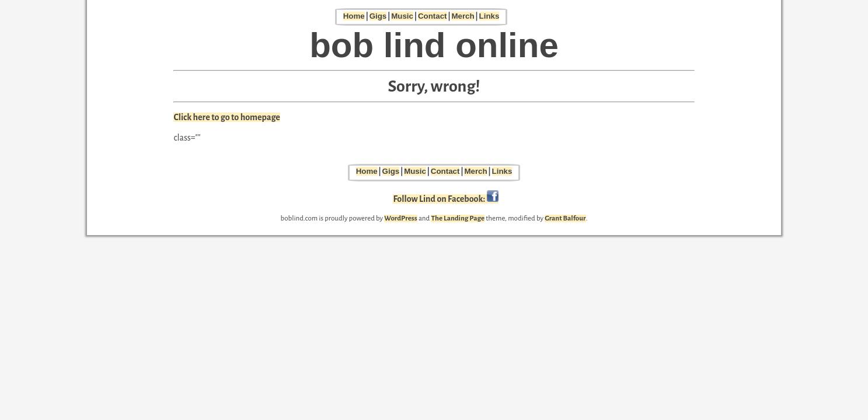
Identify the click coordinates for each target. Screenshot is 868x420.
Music (402, 16)
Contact (433, 16)
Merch (463, 16)
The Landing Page (458, 218)
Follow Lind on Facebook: (445, 199)
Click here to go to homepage (227, 117)
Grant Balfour (565, 218)
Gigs (378, 16)
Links (489, 16)
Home (354, 16)
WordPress (401, 218)
